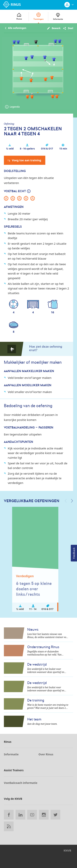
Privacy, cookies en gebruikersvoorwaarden (42, 862)
